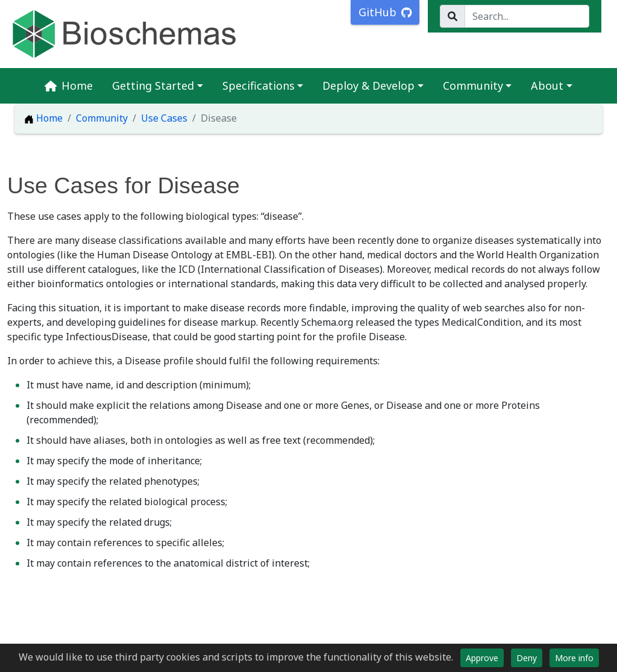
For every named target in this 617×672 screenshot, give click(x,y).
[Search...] (527, 16)
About (547, 86)
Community (473, 86)
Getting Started (153, 86)
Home (69, 86)
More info (574, 658)
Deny (527, 658)
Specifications (258, 86)
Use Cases (164, 118)
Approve (482, 658)
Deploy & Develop (368, 86)
